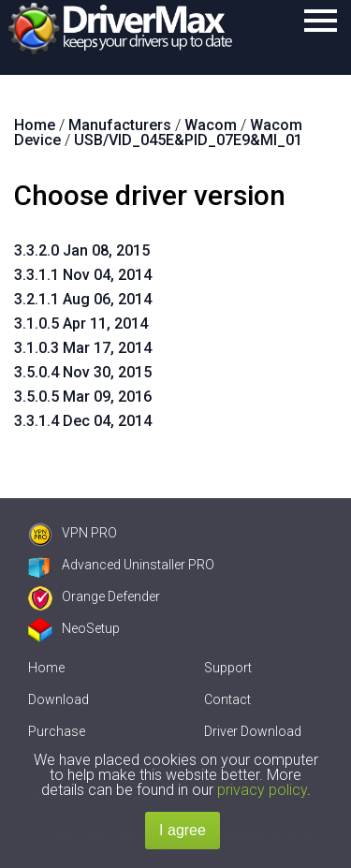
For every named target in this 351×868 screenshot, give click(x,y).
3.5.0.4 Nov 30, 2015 (83, 372)
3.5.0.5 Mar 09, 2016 (83, 397)
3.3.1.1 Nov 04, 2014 (83, 275)
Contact (227, 699)
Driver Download (253, 731)
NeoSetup (74, 628)
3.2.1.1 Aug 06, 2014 (83, 299)
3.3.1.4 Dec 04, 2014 (83, 421)
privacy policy (262, 790)
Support (228, 668)
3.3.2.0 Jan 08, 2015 (82, 250)
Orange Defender (94, 596)
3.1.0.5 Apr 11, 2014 (81, 324)
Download (58, 699)
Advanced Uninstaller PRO (121, 565)
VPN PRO (73, 533)
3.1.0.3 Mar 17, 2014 (83, 348)
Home (46, 668)
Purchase (57, 731)
